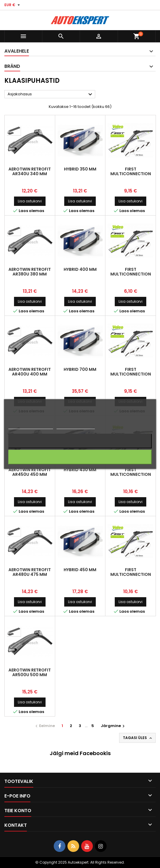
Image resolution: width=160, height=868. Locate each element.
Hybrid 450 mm (80, 570)
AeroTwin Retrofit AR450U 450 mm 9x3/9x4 (30, 474)
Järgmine (113, 726)
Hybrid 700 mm (80, 369)
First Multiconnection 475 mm (131, 574)
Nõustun (80, 457)
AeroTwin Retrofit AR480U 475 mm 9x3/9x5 (30, 574)
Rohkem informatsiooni (31, 426)
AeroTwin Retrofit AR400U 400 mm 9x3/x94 (30, 374)
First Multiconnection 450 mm (131, 474)
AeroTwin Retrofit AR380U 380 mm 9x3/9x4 (30, 274)
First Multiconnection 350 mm (131, 174)
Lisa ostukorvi (30, 201)
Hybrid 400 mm (80, 269)
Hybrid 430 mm (80, 470)
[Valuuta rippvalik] (13, 5)
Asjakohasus (51, 94)
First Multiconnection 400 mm (131, 374)
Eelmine (44, 726)
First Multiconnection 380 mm (131, 274)
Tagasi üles (138, 738)
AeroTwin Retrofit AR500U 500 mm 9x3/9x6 (30, 675)
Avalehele (17, 51)
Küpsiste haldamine (75, 426)
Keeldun (80, 441)
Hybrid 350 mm (80, 169)
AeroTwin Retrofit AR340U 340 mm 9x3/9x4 (30, 174)
